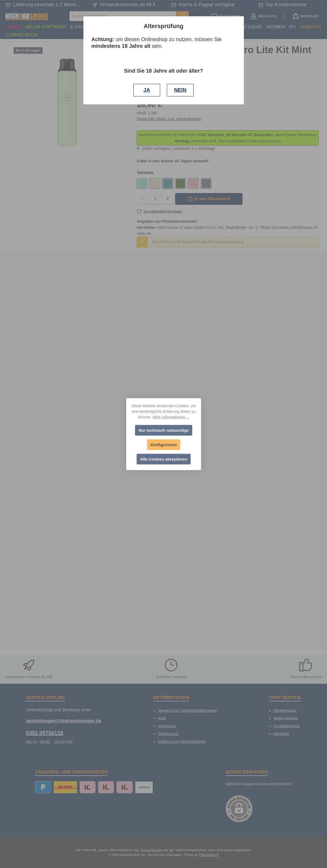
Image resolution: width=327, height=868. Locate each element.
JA (147, 90)
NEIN (180, 90)
